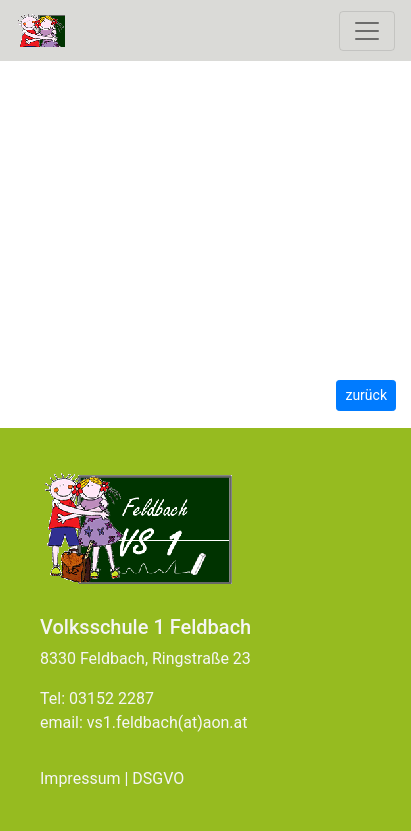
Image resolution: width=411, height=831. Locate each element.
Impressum (80, 778)
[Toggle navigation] (367, 31)
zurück (366, 395)
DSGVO (158, 778)
